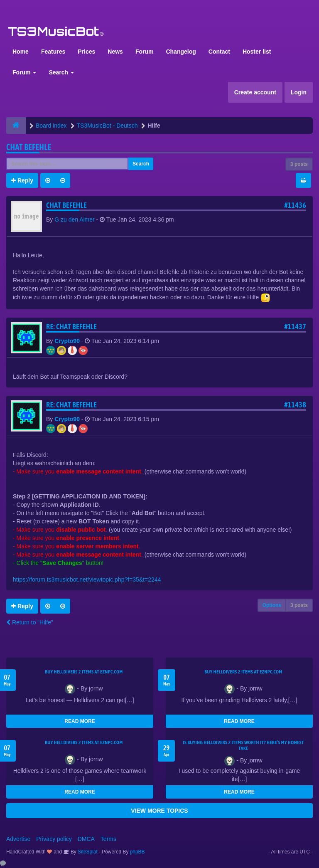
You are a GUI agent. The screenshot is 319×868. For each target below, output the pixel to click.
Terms (108, 839)
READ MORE (80, 721)
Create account (255, 92)
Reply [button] (22, 180)
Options (272, 605)
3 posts (299, 164)
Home (21, 52)
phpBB (137, 852)
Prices (86, 52)
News (115, 52)
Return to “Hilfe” (30, 622)
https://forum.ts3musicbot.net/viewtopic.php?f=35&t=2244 (87, 579)
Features (53, 52)
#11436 (295, 205)
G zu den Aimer (75, 219)
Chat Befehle (29, 147)
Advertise (18, 839)
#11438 (295, 405)
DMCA (86, 839)
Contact (219, 52)
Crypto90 (67, 341)
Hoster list (257, 52)
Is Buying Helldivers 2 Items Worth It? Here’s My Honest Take (243, 745)
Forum (145, 52)
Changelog (181, 52)
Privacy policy (54, 839)
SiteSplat (87, 852)
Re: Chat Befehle (71, 327)
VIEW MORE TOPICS (159, 811)
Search (61, 72)
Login (299, 92)
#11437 (295, 327)
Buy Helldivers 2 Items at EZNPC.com (84, 672)
